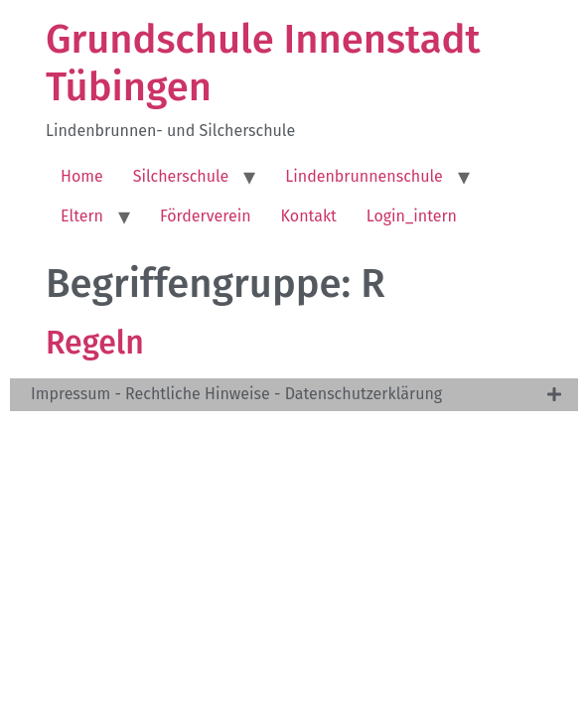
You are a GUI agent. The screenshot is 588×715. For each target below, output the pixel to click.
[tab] (294, 395)
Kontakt (309, 216)
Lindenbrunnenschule (364, 176)
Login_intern (412, 216)
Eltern (82, 216)
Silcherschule (181, 176)
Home (82, 176)
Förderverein (206, 216)
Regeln (95, 343)
